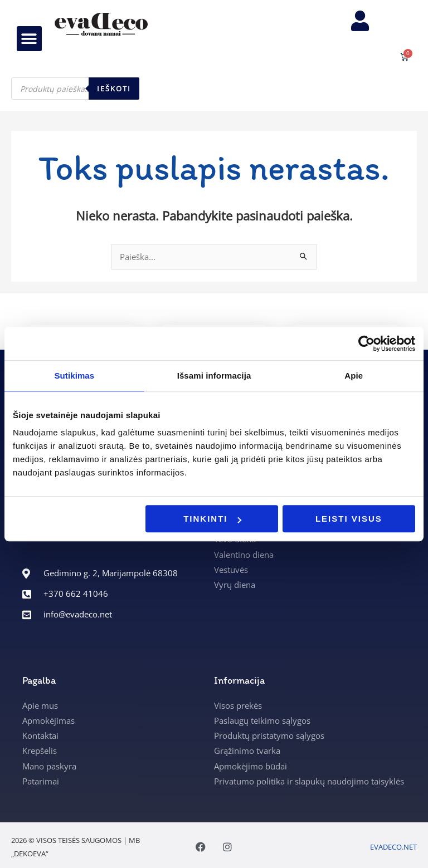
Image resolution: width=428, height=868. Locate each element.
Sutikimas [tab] (74, 376)
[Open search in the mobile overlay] (75, 96)
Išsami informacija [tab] (214, 376)
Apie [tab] (354, 376)
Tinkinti (212, 519)
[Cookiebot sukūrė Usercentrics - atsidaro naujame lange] (366, 344)
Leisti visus (349, 519)
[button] (29, 43)
